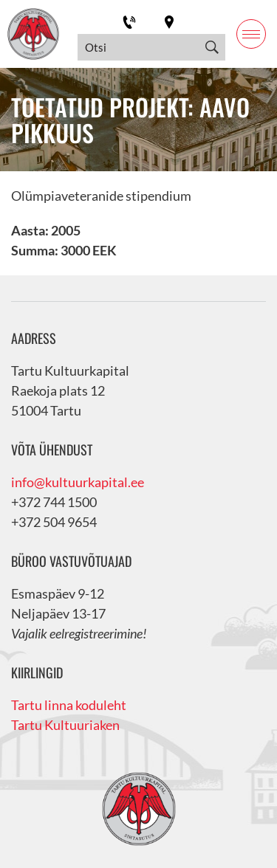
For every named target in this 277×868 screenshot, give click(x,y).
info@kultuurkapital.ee (78, 482)
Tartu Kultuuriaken (65, 725)
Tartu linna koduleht (69, 705)
